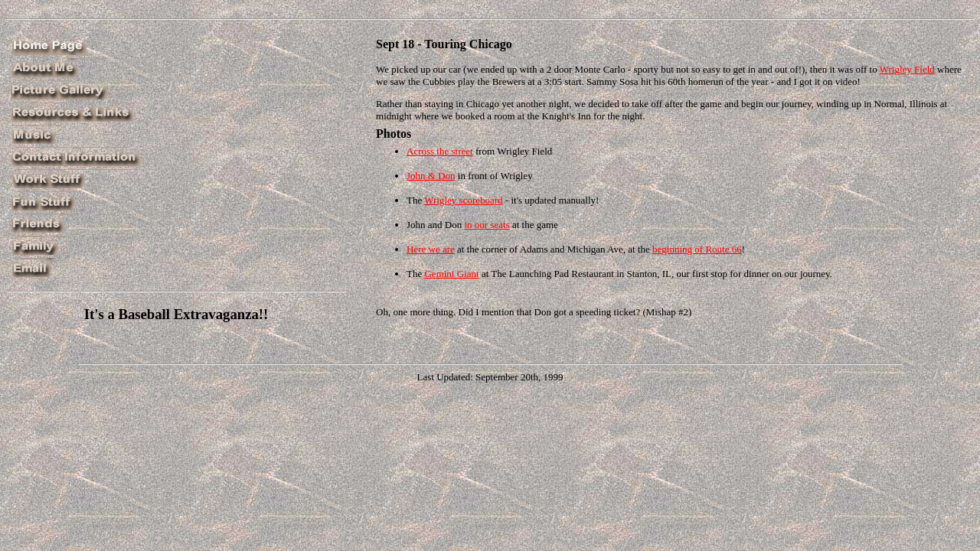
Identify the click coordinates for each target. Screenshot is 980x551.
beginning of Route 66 (697, 249)
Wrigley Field (907, 69)
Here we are (431, 249)
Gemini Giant (451, 274)
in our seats (487, 225)
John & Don (431, 176)
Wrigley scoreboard (463, 200)
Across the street (440, 151)
